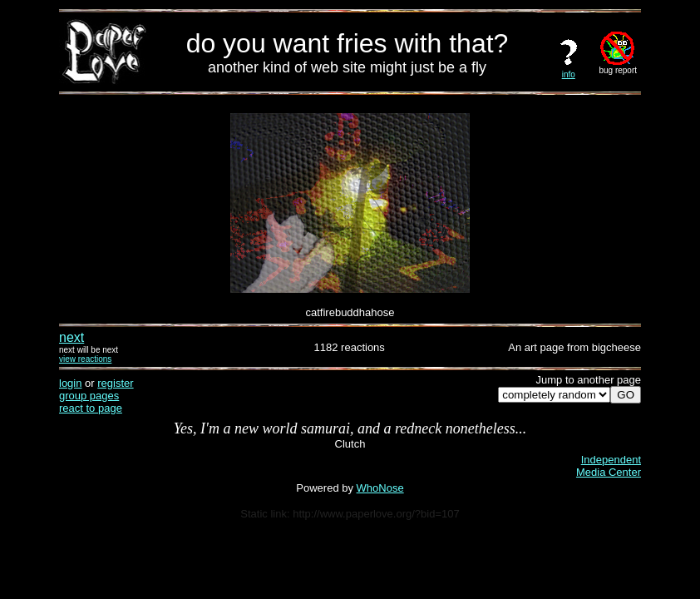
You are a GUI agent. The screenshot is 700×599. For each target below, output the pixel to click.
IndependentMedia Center (609, 466)
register (115, 383)
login (70, 383)
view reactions (85, 359)
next (71, 337)
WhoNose (380, 488)
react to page (91, 408)
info (569, 71)
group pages (89, 396)
